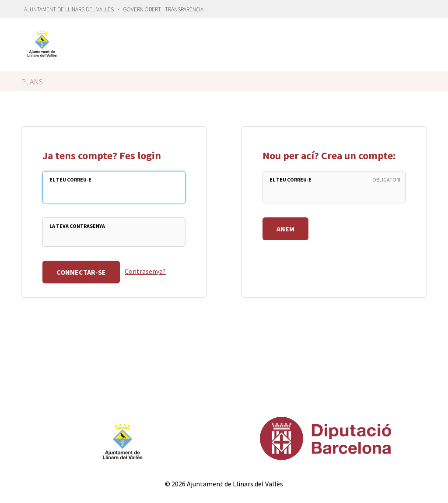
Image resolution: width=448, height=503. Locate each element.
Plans (32, 82)
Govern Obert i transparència (163, 9)
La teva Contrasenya (77, 226)
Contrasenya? (145, 271)
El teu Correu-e (70, 180)
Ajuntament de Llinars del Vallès (69, 9)
